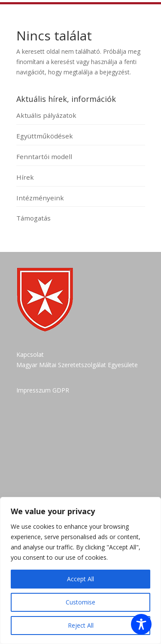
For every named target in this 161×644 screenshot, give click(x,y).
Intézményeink (40, 198)
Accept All (80, 579)
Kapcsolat (30, 354)
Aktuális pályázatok (46, 115)
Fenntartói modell (44, 156)
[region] (80, 570)
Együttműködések (45, 136)
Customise (80, 602)
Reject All (81, 625)
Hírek (25, 177)
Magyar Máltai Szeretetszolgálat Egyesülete (77, 365)
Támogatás (33, 218)
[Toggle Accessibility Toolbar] (141, 624)
